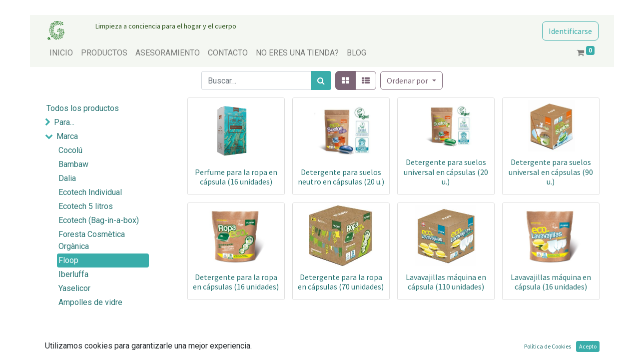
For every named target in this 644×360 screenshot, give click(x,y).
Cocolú (70, 150)
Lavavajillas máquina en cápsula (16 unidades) (551, 282)
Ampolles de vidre (90, 302)
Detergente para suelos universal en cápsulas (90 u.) (551, 171)
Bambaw (73, 164)
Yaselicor (74, 288)
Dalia (67, 178)
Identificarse (570, 31)
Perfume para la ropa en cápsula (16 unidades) (236, 177)
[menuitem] (61, 53)
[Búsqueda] (321, 80)
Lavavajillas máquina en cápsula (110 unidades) (446, 282)
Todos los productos (83, 108)
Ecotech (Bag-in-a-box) (99, 220)
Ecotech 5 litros (86, 206)
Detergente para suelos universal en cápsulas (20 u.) (446, 171)
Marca (67, 136)
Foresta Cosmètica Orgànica (92, 240)
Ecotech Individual (90, 192)
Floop (68, 260)
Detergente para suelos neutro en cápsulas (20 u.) (341, 177)
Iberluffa (73, 274)
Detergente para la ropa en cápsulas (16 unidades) (236, 282)
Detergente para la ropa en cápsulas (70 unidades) (341, 282)
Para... (64, 122)
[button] (411, 80)
